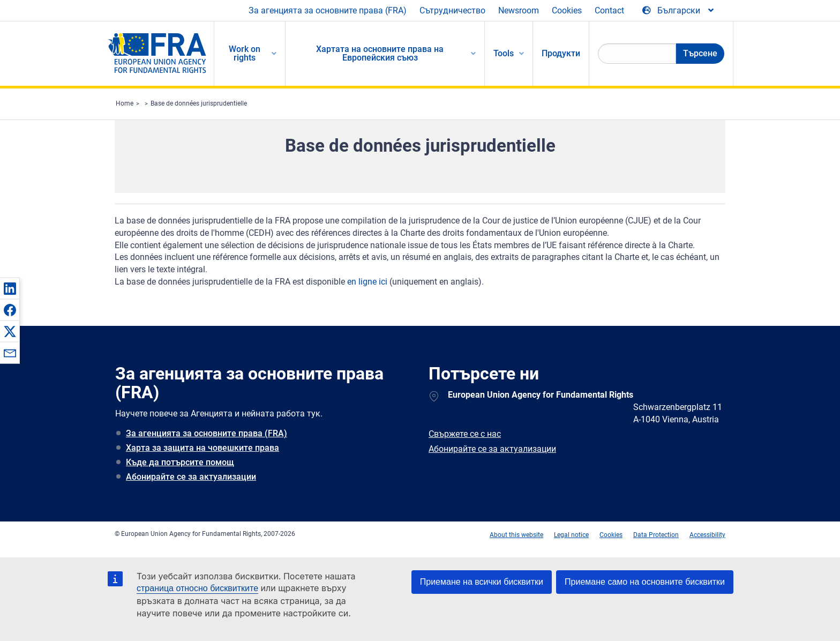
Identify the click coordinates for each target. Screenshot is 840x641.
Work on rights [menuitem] (245, 53)
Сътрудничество (452, 10)
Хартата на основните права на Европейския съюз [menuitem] (380, 53)
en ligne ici (367, 282)
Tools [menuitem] (504, 53)
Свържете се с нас (465, 434)
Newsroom (519, 10)
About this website (516, 535)
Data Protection (656, 535)
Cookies (567, 10)
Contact (609, 10)
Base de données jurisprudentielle (199, 103)
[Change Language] (679, 11)
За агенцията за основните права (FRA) (328, 10)
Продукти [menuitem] (561, 53)
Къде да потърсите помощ (180, 462)
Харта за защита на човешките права (202, 448)
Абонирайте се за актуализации (191, 477)
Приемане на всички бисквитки (482, 582)
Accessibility (707, 535)
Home (125, 103)
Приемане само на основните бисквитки (645, 582)
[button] (10, 288)
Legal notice (571, 535)
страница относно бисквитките (197, 588)
